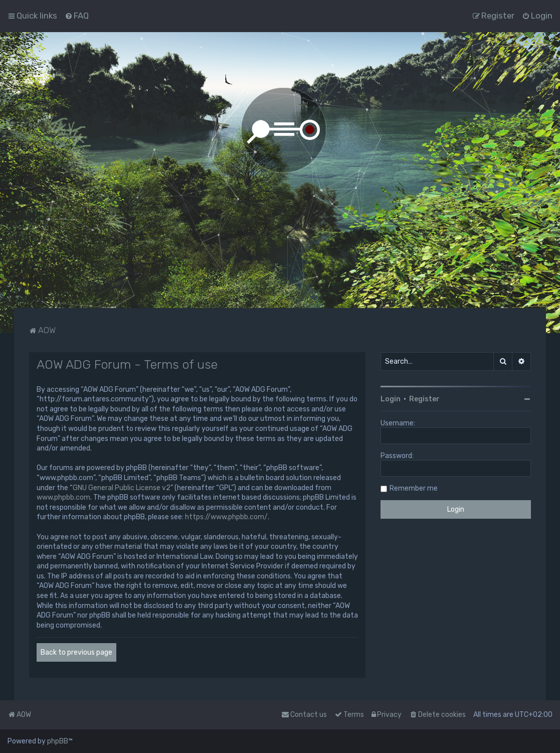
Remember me (414, 488)
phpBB (58, 741)
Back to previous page (76, 652)
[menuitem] (77, 16)
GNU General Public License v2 (122, 488)
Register (424, 399)
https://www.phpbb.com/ (226, 517)
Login (391, 399)
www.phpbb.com (63, 497)
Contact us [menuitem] (304, 715)
